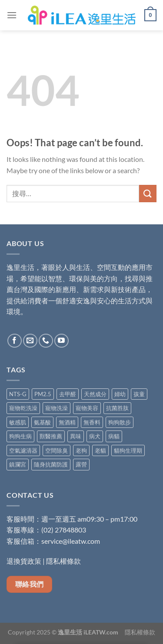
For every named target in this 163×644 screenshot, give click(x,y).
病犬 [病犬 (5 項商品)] (95, 436)
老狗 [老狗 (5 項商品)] (81, 450)
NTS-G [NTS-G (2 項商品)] (18, 394)
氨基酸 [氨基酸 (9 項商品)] (42, 422)
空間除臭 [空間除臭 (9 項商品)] (57, 450)
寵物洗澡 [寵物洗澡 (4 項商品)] (57, 408)
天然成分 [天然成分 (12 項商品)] (95, 394)
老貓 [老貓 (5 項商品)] (100, 450)
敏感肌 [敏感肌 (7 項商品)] (18, 422)
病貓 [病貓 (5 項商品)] (114, 436)
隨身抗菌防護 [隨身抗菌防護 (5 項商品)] (51, 464)
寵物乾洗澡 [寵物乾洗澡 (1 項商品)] (23, 408)
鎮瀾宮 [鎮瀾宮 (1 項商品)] (18, 464)
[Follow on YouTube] (62, 341)
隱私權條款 (63, 561)
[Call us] (46, 341)
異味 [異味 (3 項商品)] (76, 436)
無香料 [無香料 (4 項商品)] (92, 422)
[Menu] (12, 15)
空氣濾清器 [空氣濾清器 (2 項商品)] (23, 450)
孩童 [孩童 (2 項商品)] (139, 394)
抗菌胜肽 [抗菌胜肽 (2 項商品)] (117, 408)
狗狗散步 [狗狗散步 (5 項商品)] (120, 422)
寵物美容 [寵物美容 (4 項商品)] (87, 408)
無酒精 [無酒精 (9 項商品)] (67, 422)
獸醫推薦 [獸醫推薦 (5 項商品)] (51, 436)
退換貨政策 (24, 561)
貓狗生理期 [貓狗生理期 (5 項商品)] (128, 450)
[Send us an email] (30, 341)
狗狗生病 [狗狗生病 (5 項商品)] (20, 436)
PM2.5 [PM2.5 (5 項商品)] (43, 394)
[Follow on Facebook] (15, 341)
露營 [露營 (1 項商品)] (81, 464)
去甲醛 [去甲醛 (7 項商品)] (68, 394)
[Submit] (148, 193)
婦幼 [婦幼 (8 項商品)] (120, 394)
